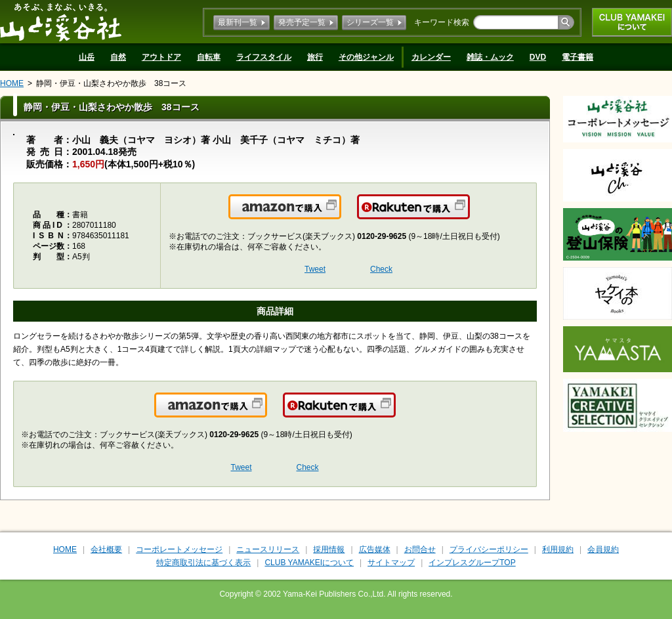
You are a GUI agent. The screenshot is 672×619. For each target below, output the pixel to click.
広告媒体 (375, 549)
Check (381, 269)
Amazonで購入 (340, 215)
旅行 (315, 57)
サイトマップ (391, 563)
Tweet (315, 269)
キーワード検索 (442, 22)
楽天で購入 (469, 215)
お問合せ (420, 549)
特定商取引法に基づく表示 (203, 563)
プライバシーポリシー (489, 549)
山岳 (87, 57)
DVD (538, 57)
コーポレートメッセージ (179, 549)
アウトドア (161, 57)
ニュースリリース (268, 549)
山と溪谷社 (61, 22)
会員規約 (603, 549)
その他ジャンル (366, 57)
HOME (12, 83)
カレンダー (431, 57)
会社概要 (106, 549)
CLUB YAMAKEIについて (632, 22)
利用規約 (558, 549)
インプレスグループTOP (472, 563)
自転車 (209, 57)
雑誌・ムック (490, 57)
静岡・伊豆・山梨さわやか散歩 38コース (111, 83)
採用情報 (329, 549)
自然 (118, 57)
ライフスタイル (264, 57)
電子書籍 (577, 57)
